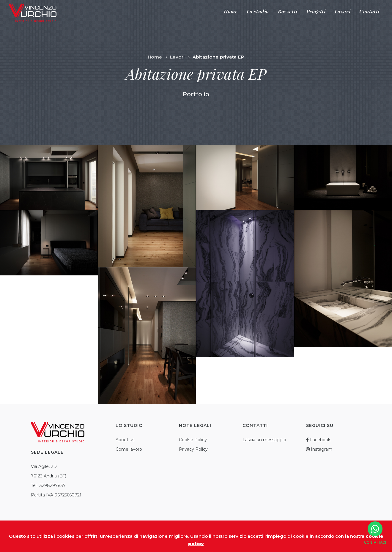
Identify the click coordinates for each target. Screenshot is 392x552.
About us (125, 440)
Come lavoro (129, 449)
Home (231, 11)
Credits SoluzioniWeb (241, 538)
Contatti (369, 11)
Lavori (343, 11)
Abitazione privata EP (219, 57)
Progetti (316, 11)
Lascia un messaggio (264, 440)
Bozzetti (288, 11)
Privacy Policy (193, 449)
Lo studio (258, 11)
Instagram (319, 449)
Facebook (318, 440)
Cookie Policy (193, 440)
